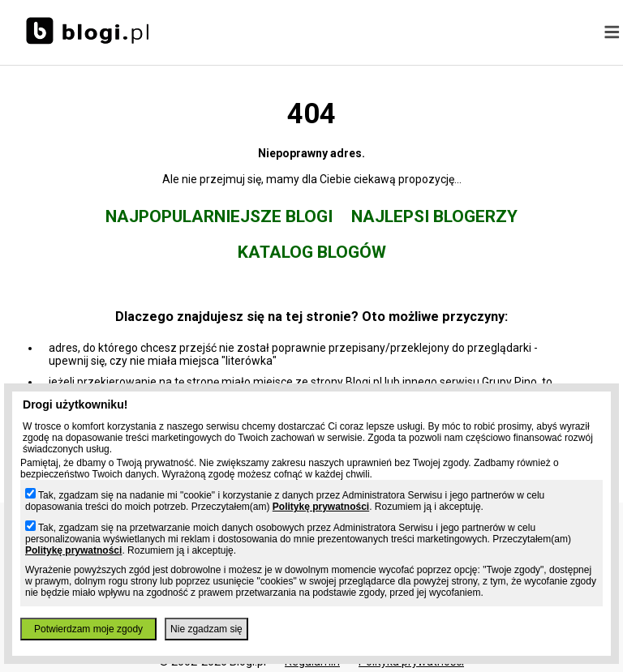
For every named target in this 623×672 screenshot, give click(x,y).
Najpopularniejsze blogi (219, 216)
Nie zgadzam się (206, 629)
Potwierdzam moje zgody (88, 629)
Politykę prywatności (321, 507)
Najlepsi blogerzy (434, 216)
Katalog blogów (312, 252)
